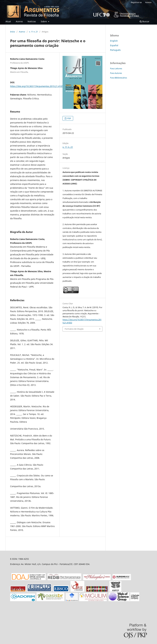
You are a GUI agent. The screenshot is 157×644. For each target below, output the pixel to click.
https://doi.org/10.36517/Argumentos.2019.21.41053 (37, 86)
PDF (69, 118)
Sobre (44, 21)
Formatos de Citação (74, 329)
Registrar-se (136, 2)
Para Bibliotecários (119, 78)
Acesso (148, 2)
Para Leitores (116, 68)
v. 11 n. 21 (33, 32)
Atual (8, 21)
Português (115, 50)
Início (13, 32)
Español (114, 45)
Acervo (19, 21)
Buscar (145, 21)
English (114, 41)
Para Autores (116, 73)
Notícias (32, 21)
